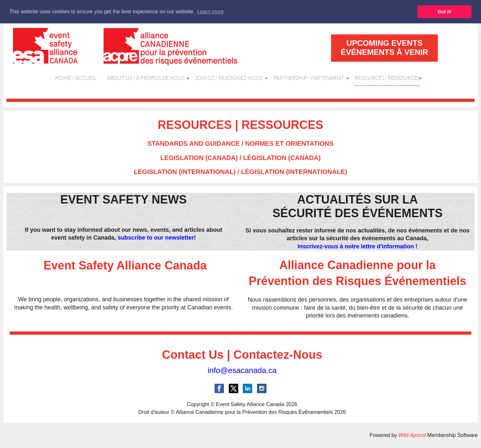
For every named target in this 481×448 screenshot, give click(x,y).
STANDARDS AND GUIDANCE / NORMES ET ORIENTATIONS (240, 143)
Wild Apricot (412, 435)
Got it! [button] (445, 12)
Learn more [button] (210, 12)
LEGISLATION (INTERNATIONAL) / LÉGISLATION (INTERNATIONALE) (240, 172)
